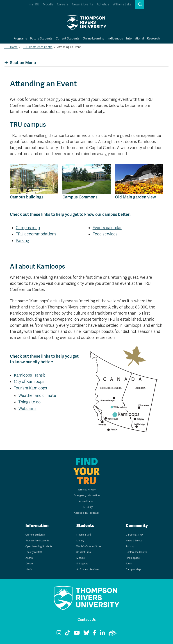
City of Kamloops (29, 382)
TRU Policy (86, 507)
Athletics (103, 4)
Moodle (48, 4)
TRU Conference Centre (38, 47)
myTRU (34, 4)
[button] (140, 5)
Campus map (28, 228)
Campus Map (133, 569)
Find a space (133, 558)
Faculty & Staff (34, 552)
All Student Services (88, 569)
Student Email (84, 552)
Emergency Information (87, 496)
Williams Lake (122, 4)
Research (153, 38)
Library (80, 541)
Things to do (30, 402)
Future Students (41, 38)
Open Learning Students (39, 546)
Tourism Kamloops (31, 388)
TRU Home (11, 47)
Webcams (27, 409)
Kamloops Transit (30, 375)
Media (29, 569)
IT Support (82, 564)
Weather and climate (37, 396)
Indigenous (115, 38)
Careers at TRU (134, 535)
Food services (105, 234)
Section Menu (20, 63)
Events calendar (107, 228)
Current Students (68, 38)
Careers (63, 4)
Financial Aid (84, 535)
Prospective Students (37, 541)
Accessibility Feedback (87, 513)
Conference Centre (136, 552)
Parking (22, 241)
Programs (20, 38)
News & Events (82, 4)
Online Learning (93, 38)
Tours (129, 564)
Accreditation (87, 501)
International (135, 38)
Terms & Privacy (87, 490)
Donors (29, 564)
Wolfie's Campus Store (89, 546)
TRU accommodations (36, 234)
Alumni (29, 558)
